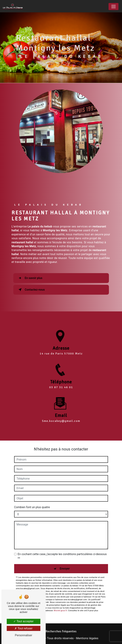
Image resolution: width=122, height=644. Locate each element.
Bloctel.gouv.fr (60, 611)
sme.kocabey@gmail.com (61, 415)
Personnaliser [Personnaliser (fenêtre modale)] (24, 635)
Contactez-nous (31, 290)
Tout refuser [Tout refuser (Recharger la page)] (24, 628)
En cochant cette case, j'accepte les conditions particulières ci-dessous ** (62, 556)
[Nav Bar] (114, 7)
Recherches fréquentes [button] (61, 631)
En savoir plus (30, 278)
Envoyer (65, 569)
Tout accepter (23, 621)
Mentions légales (87, 638)
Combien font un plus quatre (32, 507)
